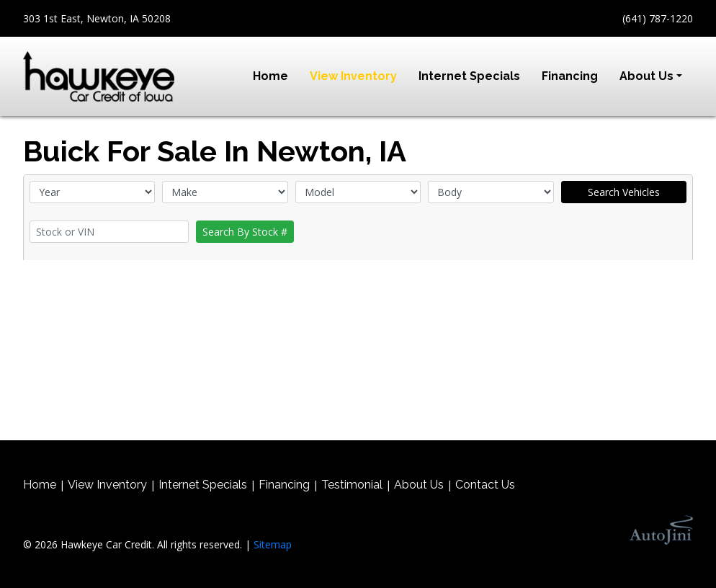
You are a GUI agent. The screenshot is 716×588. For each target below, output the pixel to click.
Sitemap (273, 544)
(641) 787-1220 (658, 18)
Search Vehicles (624, 192)
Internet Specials (203, 485)
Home (40, 485)
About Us (419, 485)
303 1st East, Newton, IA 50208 (97, 18)
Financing (284, 485)
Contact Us (485, 485)
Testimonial (352, 485)
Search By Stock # (245, 232)
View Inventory (107, 485)
